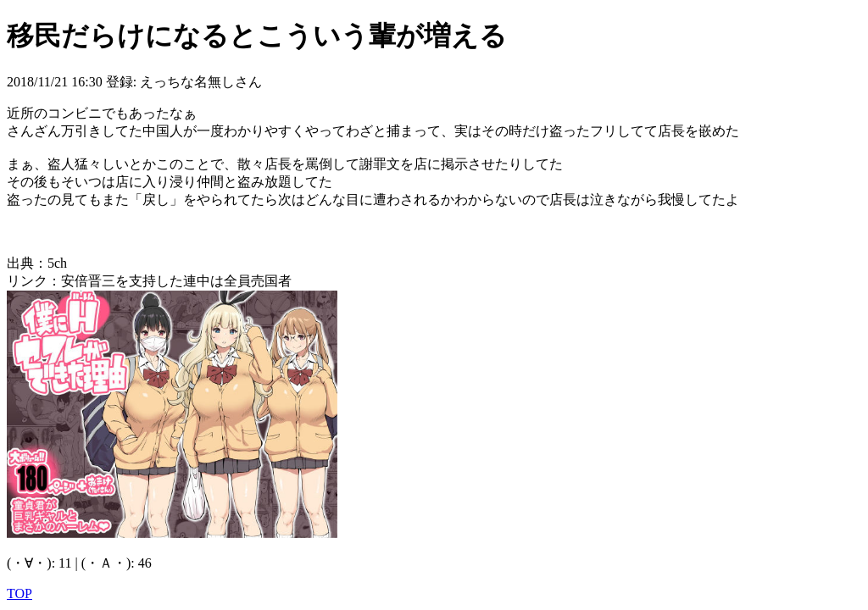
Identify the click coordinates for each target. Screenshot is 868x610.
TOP (19, 593)
